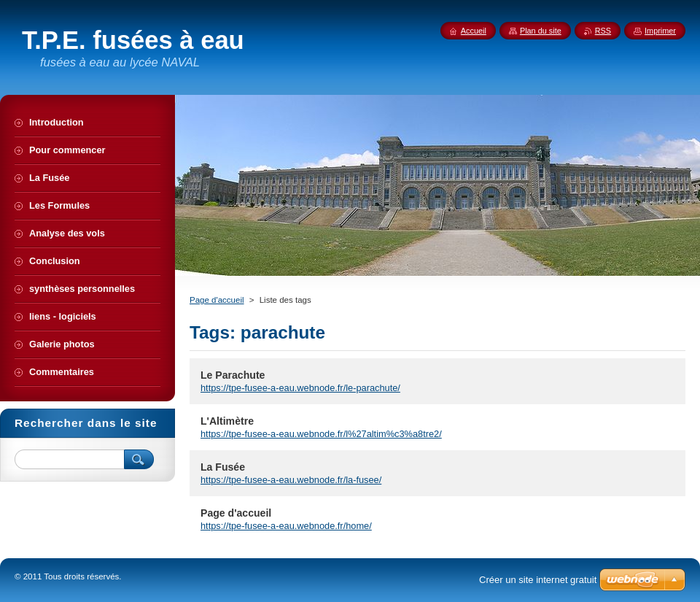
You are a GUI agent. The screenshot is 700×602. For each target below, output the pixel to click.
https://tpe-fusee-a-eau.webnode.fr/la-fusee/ (291, 480)
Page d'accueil (217, 300)
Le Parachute (233, 375)
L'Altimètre (227, 421)
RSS (603, 31)
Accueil (474, 31)
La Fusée (223, 467)
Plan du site (541, 31)
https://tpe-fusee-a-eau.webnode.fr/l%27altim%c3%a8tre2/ (321, 434)
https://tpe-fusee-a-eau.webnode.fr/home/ (286, 526)
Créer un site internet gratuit (538, 580)
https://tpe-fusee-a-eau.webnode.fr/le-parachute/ (300, 388)
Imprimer (660, 31)
